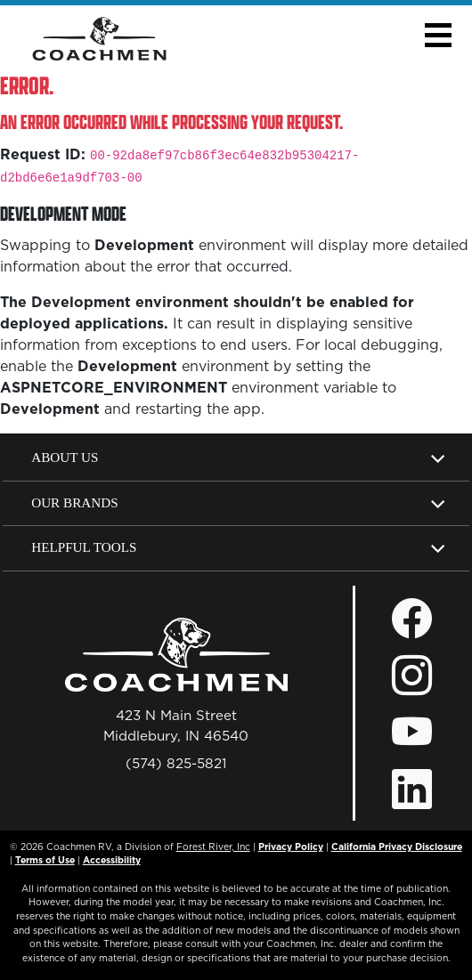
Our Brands (74, 502)
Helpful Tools (84, 547)
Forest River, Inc (213, 846)
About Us (65, 457)
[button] (438, 35)
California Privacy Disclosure (397, 846)
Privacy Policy (291, 846)
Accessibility (112, 860)
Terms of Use (45, 860)
